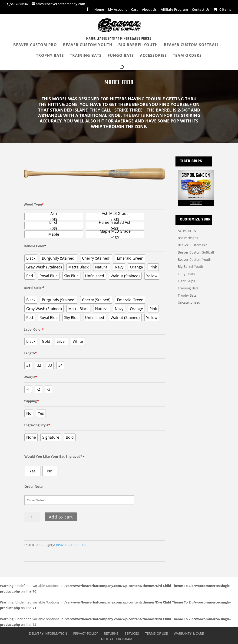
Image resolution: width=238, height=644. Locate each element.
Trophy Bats (187, 295)
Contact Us (201, 10)
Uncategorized (189, 302)
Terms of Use (156, 633)
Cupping (31, 401)
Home (99, 10)
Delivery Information (48, 633)
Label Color (34, 329)
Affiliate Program (174, 10)
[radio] (54, 217)
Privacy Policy (86, 633)
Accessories (187, 231)
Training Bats (188, 288)
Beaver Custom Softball (196, 252)
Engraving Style (37, 425)
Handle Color (35, 246)
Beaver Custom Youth (195, 259)
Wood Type (34, 204)
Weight (30, 377)
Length (30, 353)
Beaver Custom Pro (71, 545)
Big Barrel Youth (190, 266)
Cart (134, 10)
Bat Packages (188, 238)
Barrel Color (34, 288)
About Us (149, 10)
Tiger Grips (186, 281)
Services (132, 633)
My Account (117, 10)
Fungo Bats (186, 274)
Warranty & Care (189, 633)
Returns (111, 633)
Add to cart (61, 517)
